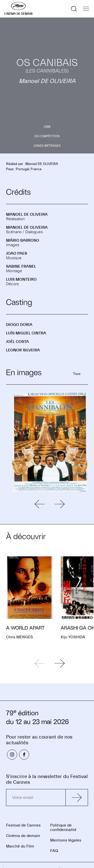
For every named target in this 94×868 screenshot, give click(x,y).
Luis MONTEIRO (21, 279)
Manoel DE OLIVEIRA (27, 214)
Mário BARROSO (23, 240)
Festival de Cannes (23, 825)
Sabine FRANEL (21, 266)
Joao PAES (17, 253)
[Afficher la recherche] (74, 9)
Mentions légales (66, 840)
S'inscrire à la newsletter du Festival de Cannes (47, 779)
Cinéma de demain (23, 836)
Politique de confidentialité (63, 828)
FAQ (54, 851)
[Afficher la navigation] (86, 9)
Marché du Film (20, 846)
